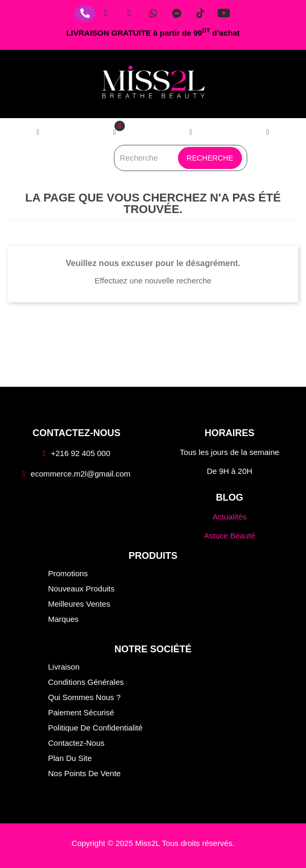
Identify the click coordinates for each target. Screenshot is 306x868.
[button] (268, 132)
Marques (64, 619)
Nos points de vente (85, 773)
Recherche (210, 158)
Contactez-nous (77, 743)
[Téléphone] (85, 13)
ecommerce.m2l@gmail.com (80, 474)
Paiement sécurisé (81, 712)
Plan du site (70, 758)
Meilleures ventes (79, 604)
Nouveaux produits (82, 589)
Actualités (230, 517)
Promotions (68, 573)
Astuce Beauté (229, 536)
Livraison (64, 667)
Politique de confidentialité (96, 728)
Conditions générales (86, 682)
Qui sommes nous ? (85, 697)
